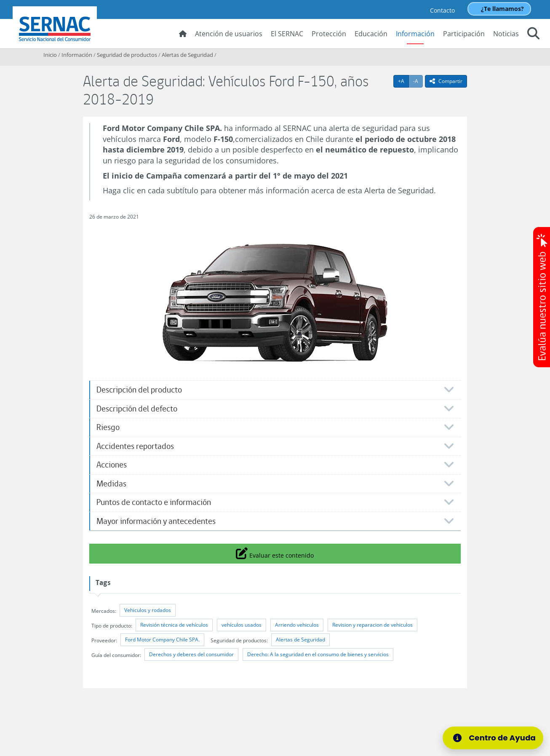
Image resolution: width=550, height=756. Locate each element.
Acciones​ (112, 465)
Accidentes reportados (135, 446)
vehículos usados (242, 625)
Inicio (50, 55)
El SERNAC (287, 34)
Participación (464, 34)
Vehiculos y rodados (148, 610)
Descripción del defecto (137, 409)
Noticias (506, 34)
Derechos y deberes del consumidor (191, 654)
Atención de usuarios (229, 34)
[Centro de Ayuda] (496, 738)
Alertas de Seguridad (187, 55)
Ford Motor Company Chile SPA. (162, 640)
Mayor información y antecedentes (156, 521)
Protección (329, 34)
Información (415, 34)
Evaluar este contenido (275, 553)
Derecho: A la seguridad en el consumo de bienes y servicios (318, 654)
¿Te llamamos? (502, 9)
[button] (533, 35)
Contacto (442, 10)
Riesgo (108, 427)
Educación (371, 34)
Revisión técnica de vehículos (174, 625)
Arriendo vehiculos (297, 625)
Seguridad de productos (127, 55)
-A (418, 81)
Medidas (111, 484)
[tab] (275, 390)
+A (403, 81)
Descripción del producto (139, 390)
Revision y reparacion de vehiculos (372, 625)
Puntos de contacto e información (154, 502)
